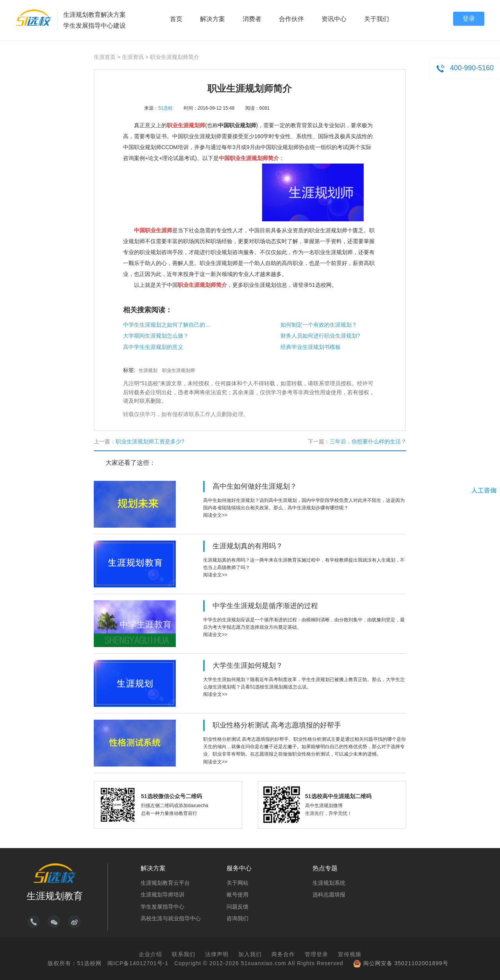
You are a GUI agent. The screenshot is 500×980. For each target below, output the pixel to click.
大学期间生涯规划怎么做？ (156, 336)
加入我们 (250, 954)
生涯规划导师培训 (162, 895)
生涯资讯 (133, 57)
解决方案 (212, 19)
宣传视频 (350, 954)
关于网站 (237, 883)
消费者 (252, 19)
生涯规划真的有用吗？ (248, 546)
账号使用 (237, 895)
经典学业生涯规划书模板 (311, 347)
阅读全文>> (215, 515)
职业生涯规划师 (179, 370)
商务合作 (283, 954)
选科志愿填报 (329, 895)
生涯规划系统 (329, 883)
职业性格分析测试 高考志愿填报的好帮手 (277, 725)
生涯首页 (105, 57)
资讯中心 (334, 19)
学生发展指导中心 (162, 907)
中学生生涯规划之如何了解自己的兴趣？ (168, 325)
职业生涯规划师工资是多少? (150, 441)
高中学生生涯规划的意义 (153, 347)
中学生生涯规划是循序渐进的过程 (265, 606)
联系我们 (184, 954)
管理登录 (316, 954)
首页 (176, 19)
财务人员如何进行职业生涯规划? (320, 336)
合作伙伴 (291, 19)
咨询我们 (237, 918)
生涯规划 (148, 370)
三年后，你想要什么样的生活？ (368, 441)
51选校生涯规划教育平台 (33, 18)
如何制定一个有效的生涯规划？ (319, 325)
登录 (469, 19)
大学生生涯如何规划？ (248, 665)
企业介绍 (150, 954)
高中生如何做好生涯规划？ (255, 486)
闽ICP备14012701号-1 (138, 963)
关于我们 (377, 19)
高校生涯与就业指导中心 (171, 918)
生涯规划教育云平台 (165, 883)
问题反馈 (237, 907)
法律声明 (217, 954)
